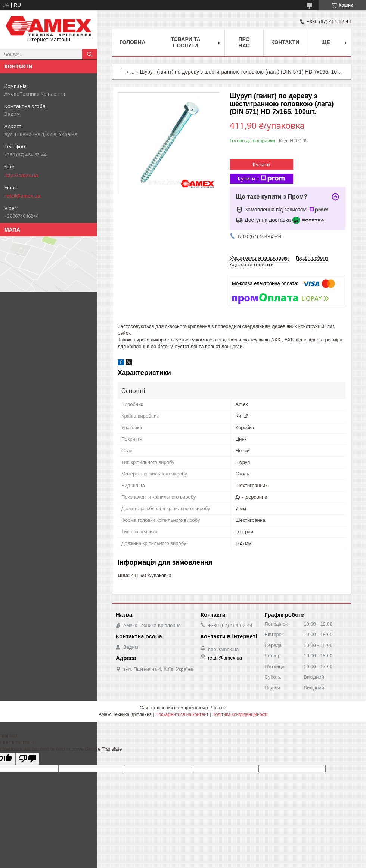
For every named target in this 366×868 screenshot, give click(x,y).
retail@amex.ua (22, 196)
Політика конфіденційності (240, 714)
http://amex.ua (21, 175)
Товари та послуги (186, 42)
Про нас (244, 42)
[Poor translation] (27, 759)
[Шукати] (90, 54)
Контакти (285, 42)
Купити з (261, 179)
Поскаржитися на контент (182, 714)
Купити (261, 164)
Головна (132, 42)
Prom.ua (218, 708)
